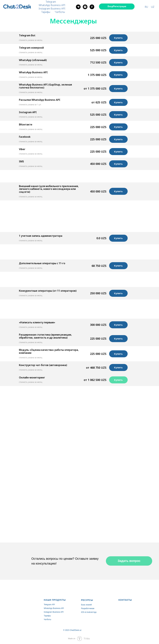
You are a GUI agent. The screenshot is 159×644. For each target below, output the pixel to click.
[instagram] (85, 7)
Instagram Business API (52, 9)
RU (146, 7)
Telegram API (49, 605)
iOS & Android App (89, 612)
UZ (153, 7)
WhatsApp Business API (52, 5)
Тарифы (46, 12)
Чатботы (60, 12)
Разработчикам (88, 608)
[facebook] (92, 7)
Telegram (51, 2)
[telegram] (78, 7)
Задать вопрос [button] (129, 561)
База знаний (86, 605)
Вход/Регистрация (117, 6)
